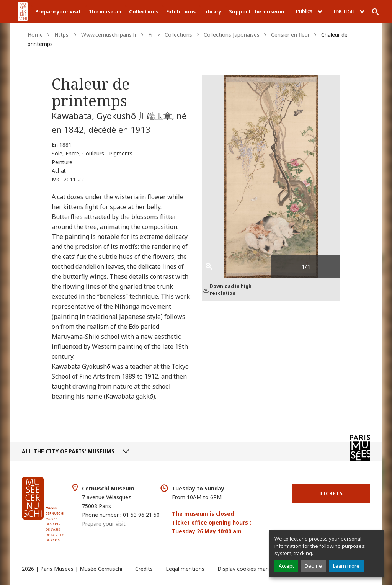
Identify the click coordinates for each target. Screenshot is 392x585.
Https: (62, 35)
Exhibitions (181, 11)
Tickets (331, 493)
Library (212, 11)
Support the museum (256, 11)
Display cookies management (254, 569)
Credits (144, 569)
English (349, 11)
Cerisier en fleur (290, 35)
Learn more (346, 566)
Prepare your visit (58, 11)
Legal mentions (185, 569)
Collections (144, 11)
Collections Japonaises (232, 35)
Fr (151, 35)
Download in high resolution (231, 290)
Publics (309, 11)
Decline (313, 566)
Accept (286, 566)
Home (35, 35)
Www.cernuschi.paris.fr (109, 35)
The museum (105, 11)
